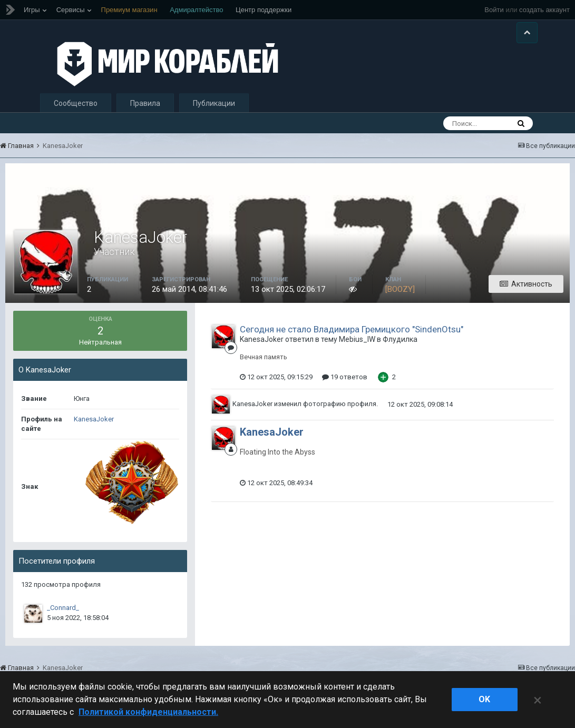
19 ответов (345, 377)
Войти (494, 10)
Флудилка (400, 339)
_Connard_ (63, 608)
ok (484, 699)
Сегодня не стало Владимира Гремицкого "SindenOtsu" (352, 329)
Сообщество (76, 103)
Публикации (214, 103)
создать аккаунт (544, 10)
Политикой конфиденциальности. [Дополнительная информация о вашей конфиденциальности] (148, 712)
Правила (145, 103)
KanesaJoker (94, 419)
